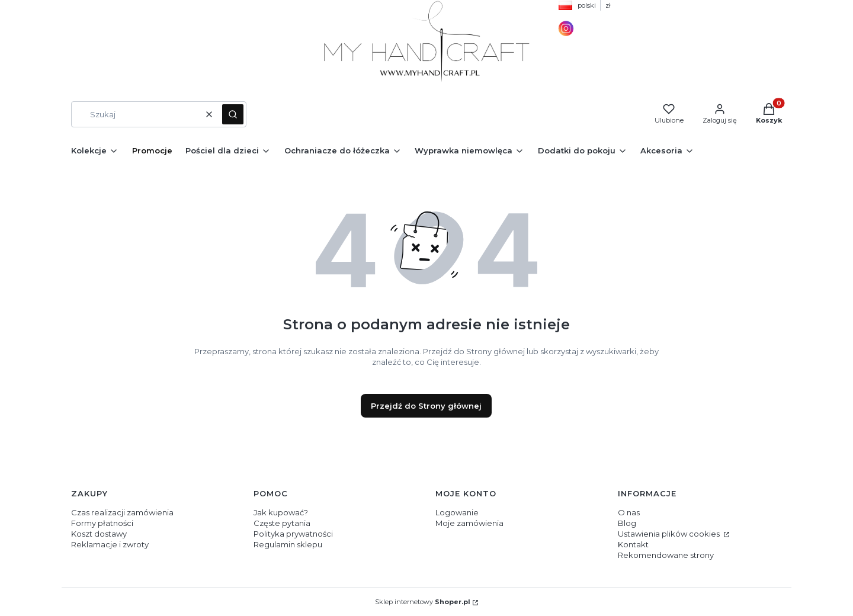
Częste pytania (282, 523)
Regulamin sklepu (288, 544)
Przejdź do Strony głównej (426, 406)
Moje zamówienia (469, 523)
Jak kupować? (281, 512)
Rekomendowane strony (666, 555)
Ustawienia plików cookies (670, 534)
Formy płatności (102, 523)
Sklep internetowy (423, 602)
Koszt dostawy (99, 534)
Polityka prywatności (293, 534)
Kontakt (633, 544)
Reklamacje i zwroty (110, 544)
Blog (627, 523)
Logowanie (457, 512)
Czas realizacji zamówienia (122, 512)
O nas (629, 512)
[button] (233, 114)
